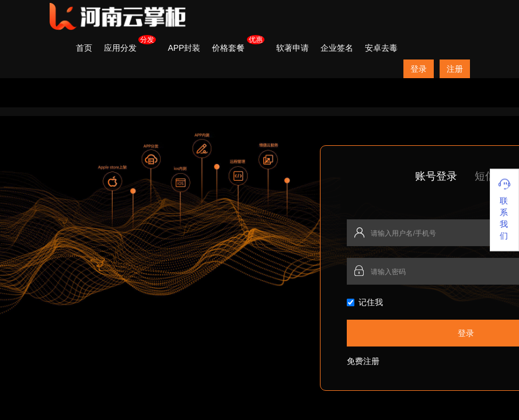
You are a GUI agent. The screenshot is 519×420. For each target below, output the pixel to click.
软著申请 (292, 48)
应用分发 (120, 48)
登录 (419, 69)
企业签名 (337, 48)
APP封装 (184, 48)
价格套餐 (228, 48)
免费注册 (363, 361)
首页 (84, 48)
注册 (455, 69)
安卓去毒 (381, 48)
